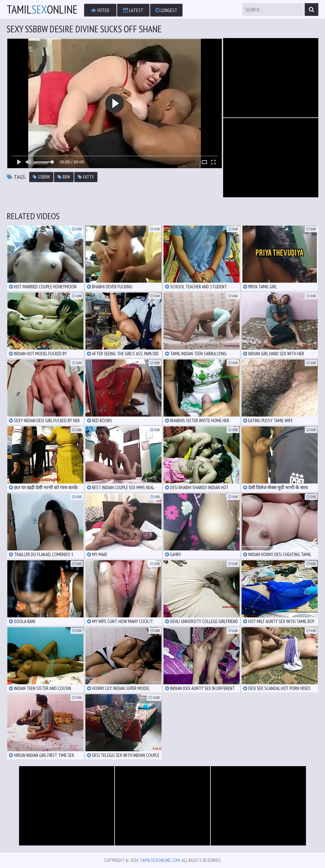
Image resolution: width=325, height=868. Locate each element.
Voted (100, 10)
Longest (166, 10)
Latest (133, 10)
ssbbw (41, 177)
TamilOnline (42, 10)
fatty (86, 177)
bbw (64, 177)
